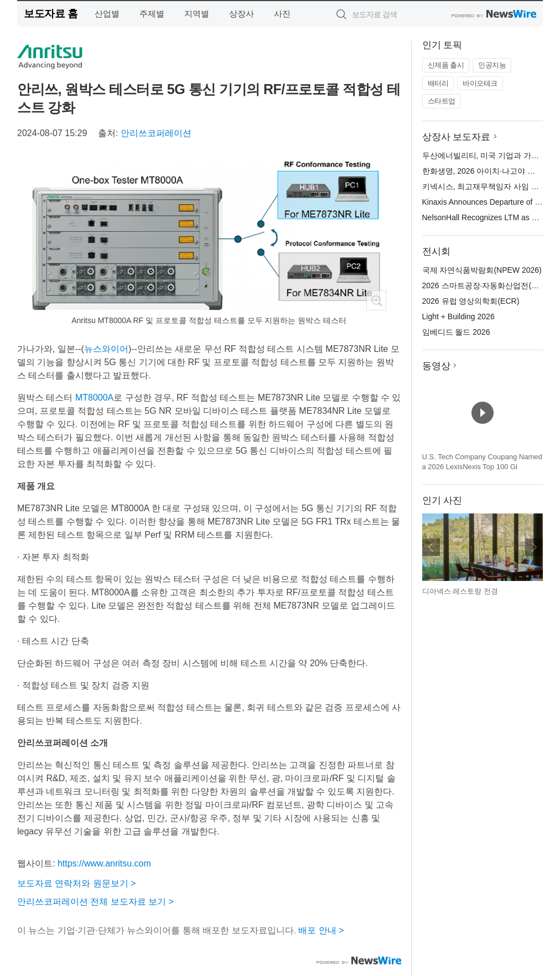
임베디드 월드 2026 (456, 332)
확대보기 (376, 300)
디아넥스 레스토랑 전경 (460, 591)
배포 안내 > (321, 930)
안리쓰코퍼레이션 (156, 133)
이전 (431, 547)
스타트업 (442, 101)
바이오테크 (480, 83)
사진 (282, 14)
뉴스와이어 (106, 349)
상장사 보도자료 (457, 137)
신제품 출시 (446, 65)
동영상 (436, 366)
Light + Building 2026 (458, 316)
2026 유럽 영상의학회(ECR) (471, 301)
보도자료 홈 (51, 14)
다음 (534, 547)
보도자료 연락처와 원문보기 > (77, 883)
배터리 (438, 83)
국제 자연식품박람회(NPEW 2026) (482, 270)
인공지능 (492, 65)
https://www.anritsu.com (104, 863)
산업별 (107, 14)
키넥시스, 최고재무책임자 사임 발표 (485, 186)
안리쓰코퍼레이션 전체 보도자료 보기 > (95, 902)
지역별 (197, 14)
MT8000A (94, 398)
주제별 (152, 14)
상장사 (242, 14)
